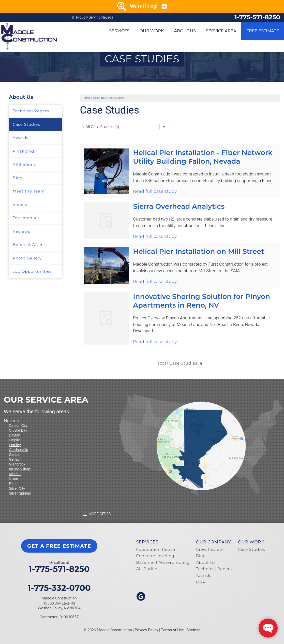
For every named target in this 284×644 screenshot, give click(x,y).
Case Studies (26, 124)
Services (119, 31)
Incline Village (20, 469)
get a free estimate (59, 546)
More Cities (100, 514)
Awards (20, 138)
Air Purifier (147, 569)
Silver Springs (20, 493)
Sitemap (193, 630)
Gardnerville (18, 450)
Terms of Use (172, 630)
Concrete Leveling (155, 556)
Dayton (14, 435)
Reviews (21, 231)
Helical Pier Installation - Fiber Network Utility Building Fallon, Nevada (203, 157)
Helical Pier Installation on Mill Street (199, 251)
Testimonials (26, 218)
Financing (23, 151)
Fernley (15, 445)
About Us (185, 31)
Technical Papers (31, 111)
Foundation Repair (156, 549)
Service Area (221, 31)
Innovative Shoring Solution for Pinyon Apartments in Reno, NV (201, 301)
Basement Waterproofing (163, 562)
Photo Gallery (27, 258)
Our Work (152, 31)
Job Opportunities (32, 271)
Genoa (14, 455)
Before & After (28, 245)
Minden (15, 474)
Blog (18, 178)
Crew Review (210, 549)
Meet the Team (29, 191)
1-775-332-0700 (59, 588)
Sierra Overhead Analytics (179, 206)
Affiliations (24, 164)
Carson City (18, 426)
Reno (13, 484)
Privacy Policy (147, 630)
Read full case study (155, 191)
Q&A (201, 582)
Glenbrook (17, 464)
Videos (20, 205)
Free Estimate (263, 31)
